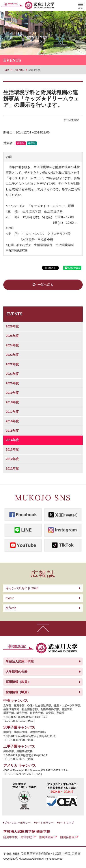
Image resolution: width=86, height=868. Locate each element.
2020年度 (12, 383)
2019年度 (12, 393)
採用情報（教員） (18, 682)
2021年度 (12, 374)
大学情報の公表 (17, 672)
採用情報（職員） (18, 692)
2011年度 (12, 468)
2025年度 (12, 336)
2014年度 (12, 440)
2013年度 (12, 449)
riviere (10, 598)
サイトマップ (66, 823)
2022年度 (12, 364)
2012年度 (12, 459)
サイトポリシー (44, 823)
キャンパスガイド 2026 (22, 588)
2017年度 (12, 412)
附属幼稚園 (46, 837)
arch (11, 608)
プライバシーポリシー (17, 823)
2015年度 (12, 431)
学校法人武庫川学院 (20, 661)
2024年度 (12, 345)
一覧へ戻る (45, 285)
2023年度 (12, 355)
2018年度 (12, 402)
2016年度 (12, 421)
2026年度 (12, 326)
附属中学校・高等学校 (18, 837)
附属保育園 (67, 837)
